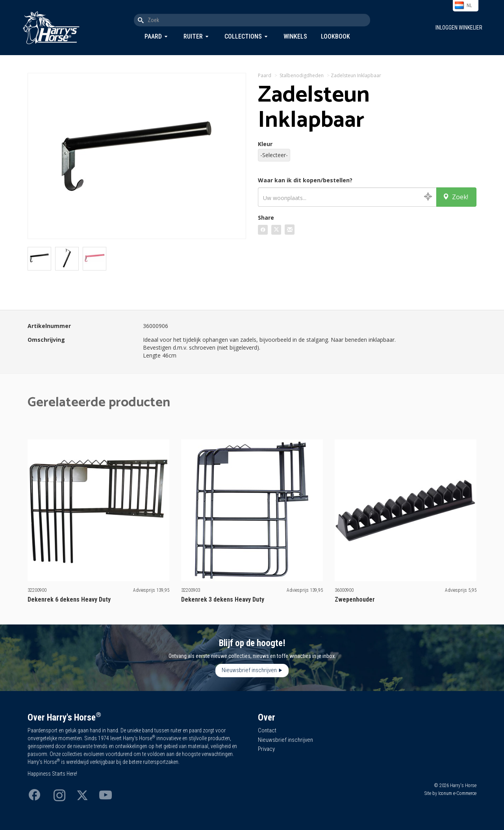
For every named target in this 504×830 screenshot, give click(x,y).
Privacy (266, 749)
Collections (243, 36)
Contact (267, 730)
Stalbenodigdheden (302, 75)
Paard (153, 36)
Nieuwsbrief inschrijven (249, 670)
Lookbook (335, 36)
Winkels (295, 36)
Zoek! (455, 197)
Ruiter (193, 36)
